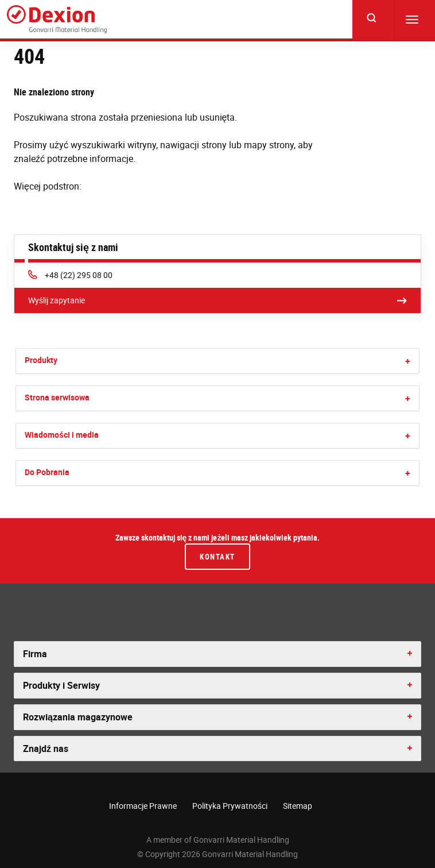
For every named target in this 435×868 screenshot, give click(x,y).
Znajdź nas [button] (46, 749)
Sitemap (298, 806)
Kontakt (218, 557)
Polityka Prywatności (230, 806)
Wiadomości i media (62, 435)
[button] (408, 361)
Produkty (41, 360)
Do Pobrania (47, 472)
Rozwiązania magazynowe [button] (78, 717)
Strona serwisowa (57, 397)
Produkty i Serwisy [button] (61, 685)
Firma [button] (35, 654)
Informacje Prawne (143, 806)
